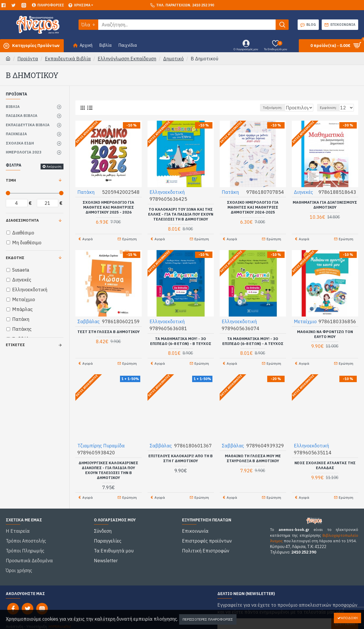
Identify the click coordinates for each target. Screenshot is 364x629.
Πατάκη (86, 192)
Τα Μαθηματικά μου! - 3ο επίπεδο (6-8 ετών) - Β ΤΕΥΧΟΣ (181, 339)
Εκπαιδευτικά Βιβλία (68, 59)
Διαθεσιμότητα (22, 220)
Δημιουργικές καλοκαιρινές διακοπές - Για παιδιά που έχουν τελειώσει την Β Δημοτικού (108, 466)
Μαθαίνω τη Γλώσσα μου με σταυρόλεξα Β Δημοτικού (253, 454)
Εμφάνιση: (331, 107)
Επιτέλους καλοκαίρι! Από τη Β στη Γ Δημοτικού (181, 454)
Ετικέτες (15, 345)
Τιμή (11, 180)
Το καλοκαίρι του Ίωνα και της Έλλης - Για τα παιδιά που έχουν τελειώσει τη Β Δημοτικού (181, 214)
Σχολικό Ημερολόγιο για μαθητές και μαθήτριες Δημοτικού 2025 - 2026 (108, 207)
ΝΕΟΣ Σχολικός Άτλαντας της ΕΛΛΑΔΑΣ (325, 461)
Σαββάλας (89, 319)
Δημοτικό (173, 59)
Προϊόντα (28, 59)
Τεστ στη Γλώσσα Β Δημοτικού (109, 330)
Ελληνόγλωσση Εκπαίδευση (127, 59)
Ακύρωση (54, 166)
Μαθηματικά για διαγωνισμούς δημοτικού (325, 205)
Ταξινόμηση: (256, 107)
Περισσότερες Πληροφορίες (208, 619)
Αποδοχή (349, 618)
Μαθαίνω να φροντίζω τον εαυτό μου (325, 332)
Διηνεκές (304, 192)
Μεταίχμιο (306, 319)
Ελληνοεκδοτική (167, 192)
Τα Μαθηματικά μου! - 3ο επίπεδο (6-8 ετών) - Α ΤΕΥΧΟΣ (253, 339)
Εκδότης (15, 258)
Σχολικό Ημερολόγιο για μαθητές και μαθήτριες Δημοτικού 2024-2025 (253, 207)
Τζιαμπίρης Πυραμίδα (101, 442)
